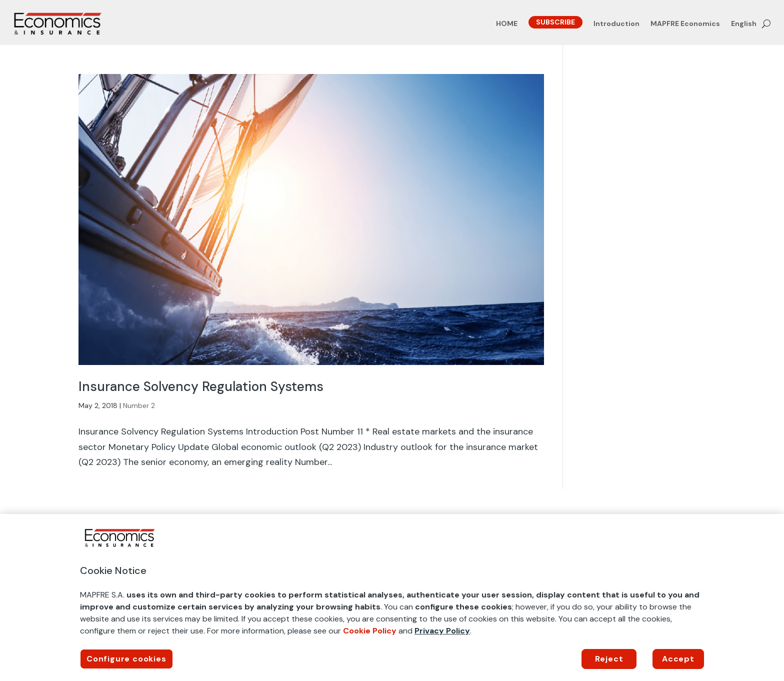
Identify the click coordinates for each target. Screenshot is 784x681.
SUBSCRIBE (555, 22)
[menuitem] (744, 25)
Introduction (616, 24)
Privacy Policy (442, 631)
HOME (507, 24)
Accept (678, 659)
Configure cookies (126, 659)
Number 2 (139, 405)
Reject (609, 659)
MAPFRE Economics (685, 24)
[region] (392, 597)
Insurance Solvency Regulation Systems (201, 386)
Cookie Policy (370, 631)
